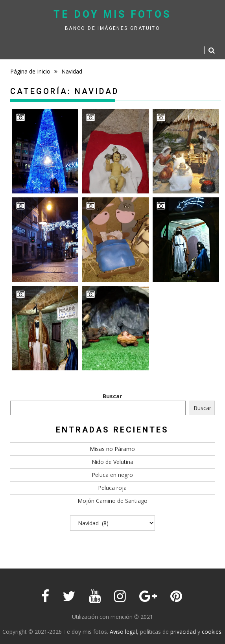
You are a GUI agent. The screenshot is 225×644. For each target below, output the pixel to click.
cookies (212, 632)
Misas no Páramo (112, 449)
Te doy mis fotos (112, 14)
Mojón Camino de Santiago (112, 501)
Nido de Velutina (112, 462)
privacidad (183, 632)
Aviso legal (123, 632)
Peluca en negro (112, 475)
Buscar (112, 396)
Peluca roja (112, 488)
